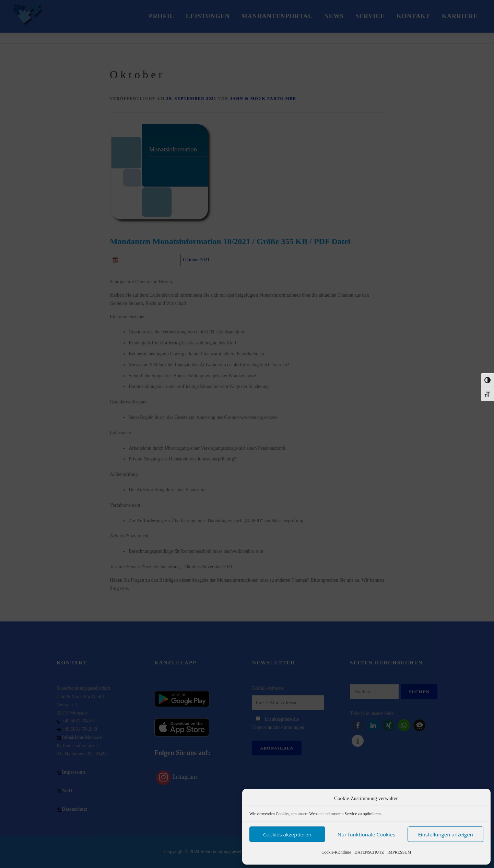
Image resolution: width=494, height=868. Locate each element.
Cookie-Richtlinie (336, 852)
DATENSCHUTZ (369, 852)
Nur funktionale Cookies (366, 834)
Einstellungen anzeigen (445, 834)
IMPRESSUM (399, 852)
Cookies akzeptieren (287, 834)
